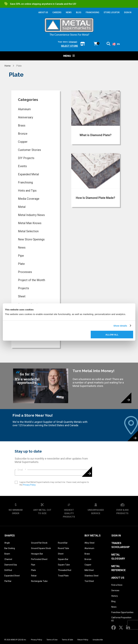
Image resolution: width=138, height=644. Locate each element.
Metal (22, 207)
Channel (8, 559)
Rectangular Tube (39, 581)
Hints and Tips (27, 191)
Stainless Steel (91, 576)
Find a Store (117, 585)
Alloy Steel (89, 543)
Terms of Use (52, 640)
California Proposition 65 (121, 619)
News (22, 248)
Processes (25, 272)
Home (8, 66)
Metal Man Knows (30, 223)
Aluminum (24, 109)
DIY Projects (26, 158)
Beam (7, 554)
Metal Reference (118, 568)
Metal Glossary (118, 557)
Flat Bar (8, 581)
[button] (108, 44)
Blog (113, 601)
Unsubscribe (98, 640)
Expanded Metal (28, 174)
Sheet (22, 296)
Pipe (21, 256)
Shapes (10, 535)
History (115, 596)
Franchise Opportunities (122, 612)
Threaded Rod (65, 570)
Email (22, 470)
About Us (118, 578)
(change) (73, 42)
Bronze (23, 134)
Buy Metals (93, 535)
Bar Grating (10, 548)
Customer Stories (29, 150)
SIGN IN (128, 12)
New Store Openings (31, 239)
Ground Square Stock (41, 548)
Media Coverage (29, 199)
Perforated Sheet (39, 559)
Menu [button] (69, 56)
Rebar (34, 576)
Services (115, 590)
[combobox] (116, 44)
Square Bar (63, 559)
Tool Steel (89, 581)
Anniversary (25, 117)
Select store (69, 46)
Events (22, 166)
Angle (7, 543)
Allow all (112, 335)
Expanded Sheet (12, 576)
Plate (21, 264)
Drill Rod (8, 570)
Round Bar (63, 543)
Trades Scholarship (120, 545)
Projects (23, 288)
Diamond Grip (11, 565)
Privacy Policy (29, 485)
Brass (22, 125)
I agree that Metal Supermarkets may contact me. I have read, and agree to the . (54, 483)
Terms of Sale (67, 640)
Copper (23, 142)
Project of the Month (32, 280)
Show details (120, 326)
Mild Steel (89, 570)
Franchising (25, 182)
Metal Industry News (31, 215)
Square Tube (64, 565)
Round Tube (63, 548)
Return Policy (83, 640)
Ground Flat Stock (39, 543)
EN (116, 44)
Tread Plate (63, 576)
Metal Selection (28, 231)
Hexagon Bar (37, 554)
